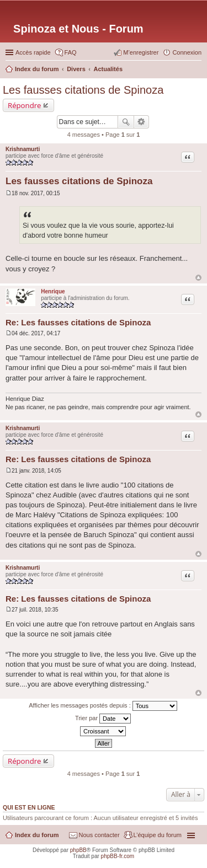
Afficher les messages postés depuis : (103, 706)
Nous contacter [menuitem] (99, 835)
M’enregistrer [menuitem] (141, 52)
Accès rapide (33, 52)
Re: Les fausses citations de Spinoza (78, 322)
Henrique (53, 291)
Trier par (103, 719)
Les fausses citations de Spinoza (83, 90)
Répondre (25, 105)
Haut (198, 278)
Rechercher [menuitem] (197, 70)
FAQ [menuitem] (71, 52)
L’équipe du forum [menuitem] (158, 835)
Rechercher (126, 122)
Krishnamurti (23, 149)
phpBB (78, 850)
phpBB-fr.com (118, 856)
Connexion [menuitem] (187, 52)
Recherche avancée (142, 122)
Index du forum (37, 835)
